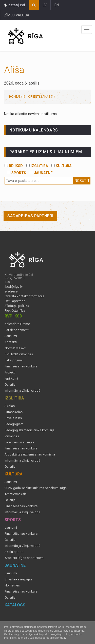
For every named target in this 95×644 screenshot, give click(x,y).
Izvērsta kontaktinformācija (24, 296)
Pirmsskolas (14, 412)
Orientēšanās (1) (41, 97)
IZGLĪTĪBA (37, 166)
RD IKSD (14, 166)
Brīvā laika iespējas (18, 579)
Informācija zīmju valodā (22, 391)
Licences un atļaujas (19, 442)
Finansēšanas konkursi (21, 366)
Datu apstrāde (15, 301)
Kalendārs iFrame (17, 324)
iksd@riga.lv (14, 287)
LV (45, 5)
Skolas (10, 406)
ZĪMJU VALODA (17, 15)
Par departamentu (17, 330)
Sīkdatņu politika (17, 306)
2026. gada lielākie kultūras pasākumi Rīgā (36, 488)
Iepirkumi (11, 379)
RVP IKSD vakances (19, 354)
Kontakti (11, 342)
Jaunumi (11, 336)
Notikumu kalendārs (34, 130)
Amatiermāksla (16, 494)
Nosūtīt (82, 181)
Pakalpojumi (14, 360)
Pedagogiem (14, 424)
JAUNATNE (41, 173)
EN (57, 5)
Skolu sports (14, 552)
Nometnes (12, 585)
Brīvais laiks (13, 418)
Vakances (12, 436)
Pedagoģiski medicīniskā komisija (30, 430)
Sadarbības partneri (30, 216)
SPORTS (17, 173)
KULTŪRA (61, 166)
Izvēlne (87, 30)
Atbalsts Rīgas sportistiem (24, 558)
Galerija (10, 385)
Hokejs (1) (17, 97)
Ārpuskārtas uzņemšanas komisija (30, 454)
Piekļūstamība (15, 311)
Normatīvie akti (15, 348)
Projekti (10, 372)
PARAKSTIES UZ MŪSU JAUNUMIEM (46, 152)
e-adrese (11, 291)
